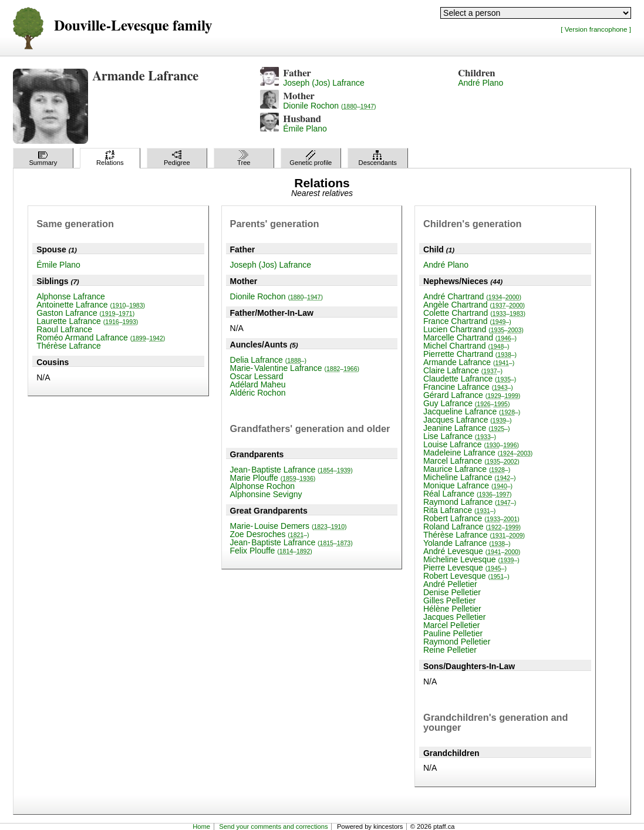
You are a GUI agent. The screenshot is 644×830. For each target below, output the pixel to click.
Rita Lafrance (459, 510)
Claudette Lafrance (470, 379)
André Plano (481, 83)
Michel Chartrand (466, 346)
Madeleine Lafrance (478, 453)
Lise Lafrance (460, 436)
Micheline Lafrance (470, 477)
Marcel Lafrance (471, 461)
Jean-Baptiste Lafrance (291, 470)
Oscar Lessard (257, 376)
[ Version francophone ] (596, 29)
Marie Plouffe (273, 478)
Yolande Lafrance (467, 543)
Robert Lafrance (471, 518)
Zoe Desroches (270, 534)
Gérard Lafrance (472, 395)
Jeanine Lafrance (467, 428)
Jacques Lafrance (468, 420)
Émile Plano (305, 129)
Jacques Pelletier (455, 617)
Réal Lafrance (468, 494)
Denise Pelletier (452, 592)
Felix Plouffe (271, 551)
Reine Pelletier (450, 650)
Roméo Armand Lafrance (101, 338)
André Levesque (472, 551)
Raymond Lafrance (470, 502)
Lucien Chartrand (473, 329)
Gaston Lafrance (85, 313)
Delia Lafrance (268, 360)
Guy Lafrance (467, 403)
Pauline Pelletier (453, 633)
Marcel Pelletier (451, 625)
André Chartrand (472, 296)
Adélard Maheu (258, 384)
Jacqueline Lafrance (472, 411)
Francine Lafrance (468, 387)
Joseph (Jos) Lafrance (324, 83)
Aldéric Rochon (258, 393)
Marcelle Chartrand (470, 338)
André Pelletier (450, 584)
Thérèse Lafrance (69, 346)
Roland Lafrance (472, 527)
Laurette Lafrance (87, 321)
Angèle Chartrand (474, 305)
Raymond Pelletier (457, 642)
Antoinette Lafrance (91, 305)
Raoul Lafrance (64, 329)
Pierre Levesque (465, 568)
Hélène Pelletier (452, 609)
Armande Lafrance (469, 362)
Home (201, 826)
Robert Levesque (466, 576)
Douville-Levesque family (133, 26)
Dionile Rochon (329, 106)
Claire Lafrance (463, 370)
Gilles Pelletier (449, 600)
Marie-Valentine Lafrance (295, 368)
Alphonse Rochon (263, 486)
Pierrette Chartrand (470, 354)
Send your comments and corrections (273, 826)
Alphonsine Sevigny (266, 494)
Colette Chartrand (474, 313)
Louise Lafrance (471, 444)
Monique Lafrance (468, 485)
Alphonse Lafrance (71, 296)
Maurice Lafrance (467, 469)
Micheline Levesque (471, 559)
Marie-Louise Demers (289, 526)
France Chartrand (467, 321)
